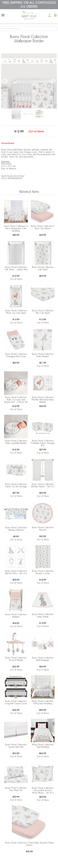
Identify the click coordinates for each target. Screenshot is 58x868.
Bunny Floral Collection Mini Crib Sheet (43, 312)
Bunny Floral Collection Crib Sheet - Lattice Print (16, 268)
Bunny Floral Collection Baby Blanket (43, 355)
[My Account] (50, 15)
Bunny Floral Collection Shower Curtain (43, 572)
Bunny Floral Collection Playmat (43, 529)
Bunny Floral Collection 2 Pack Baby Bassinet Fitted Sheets (29, 844)
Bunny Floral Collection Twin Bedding (43, 746)
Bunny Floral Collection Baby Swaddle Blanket (16, 442)
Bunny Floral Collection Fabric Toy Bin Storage (16, 485)
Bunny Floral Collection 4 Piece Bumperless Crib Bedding (16, 228)
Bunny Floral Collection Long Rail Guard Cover (16, 702)
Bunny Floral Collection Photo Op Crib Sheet (16, 312)
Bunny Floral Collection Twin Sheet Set (16, 789)
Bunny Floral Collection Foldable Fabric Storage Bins (43, 443)
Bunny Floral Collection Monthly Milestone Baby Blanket (43, 400)
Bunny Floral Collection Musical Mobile (16, 659)
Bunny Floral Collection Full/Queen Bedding (43, 702)
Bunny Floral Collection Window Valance (16, 529)
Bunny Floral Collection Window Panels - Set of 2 (43, 485)
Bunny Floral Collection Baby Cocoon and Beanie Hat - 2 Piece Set (16, 400)
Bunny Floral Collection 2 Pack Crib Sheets (43, 227)
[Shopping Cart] (55, 15)
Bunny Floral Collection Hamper (16, 616)
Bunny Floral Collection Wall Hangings (43, 659)
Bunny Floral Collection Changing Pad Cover (16, 355)
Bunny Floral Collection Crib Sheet (43, 268)
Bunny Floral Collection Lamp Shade (43, 615)
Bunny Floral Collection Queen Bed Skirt (16, 746)
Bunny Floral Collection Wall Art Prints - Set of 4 (16, 572)
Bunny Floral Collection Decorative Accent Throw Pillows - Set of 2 (43, 790)
